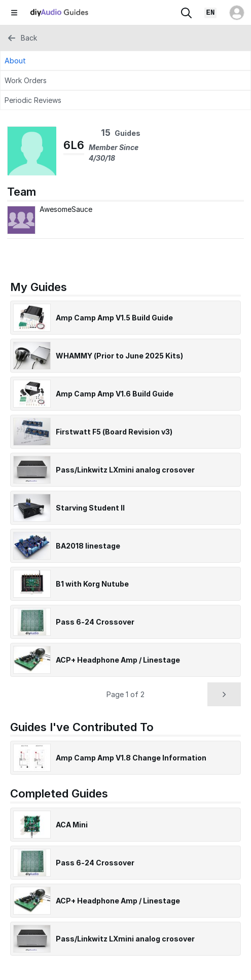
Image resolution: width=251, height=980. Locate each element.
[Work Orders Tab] (126, 80)
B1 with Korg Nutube (92, 584)
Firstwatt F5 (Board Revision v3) (114, 432)
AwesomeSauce (66, 209)
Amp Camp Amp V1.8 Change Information (131, 758)
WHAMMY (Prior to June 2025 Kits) (119, 356)
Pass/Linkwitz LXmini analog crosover (125, 470)
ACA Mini (72, 825)
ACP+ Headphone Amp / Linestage (118, 660)
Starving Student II (90, 508)
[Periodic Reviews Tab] (126, 100)
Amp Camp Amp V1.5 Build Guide (114, 318)
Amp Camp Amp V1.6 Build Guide (115, 394)
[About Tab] (126, 61)
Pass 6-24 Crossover (95, 622)
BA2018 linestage (88, 546)
